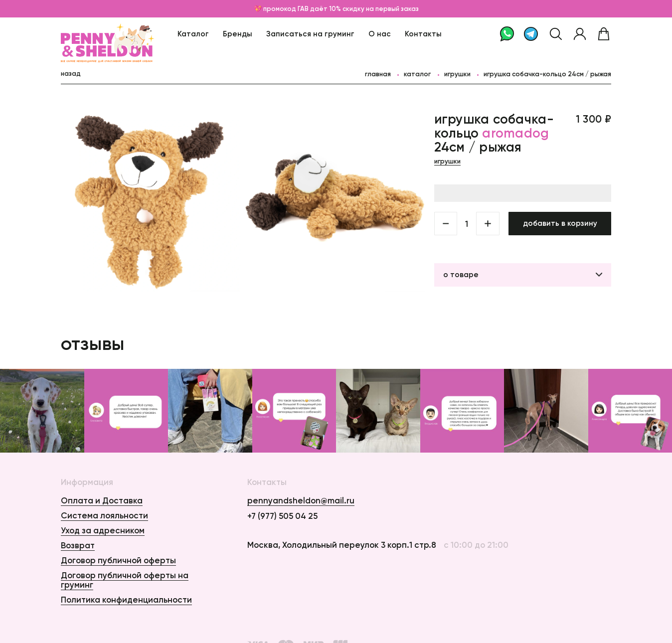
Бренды (238, 34)
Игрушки (457, 74)
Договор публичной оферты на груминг (125, 580)
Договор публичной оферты (118, 560)
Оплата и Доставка (102, 500)
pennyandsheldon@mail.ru (301, 501)
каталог (417, 74)
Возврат (78, 545)
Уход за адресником (103, 530)
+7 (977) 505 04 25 (282, 516)
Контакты (423, 34)
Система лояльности (104, 515)
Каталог (193, 34)
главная (378, 74)
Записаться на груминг (310, 34)
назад (71, 73)
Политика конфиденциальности (126, 600)
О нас (380, 34)
